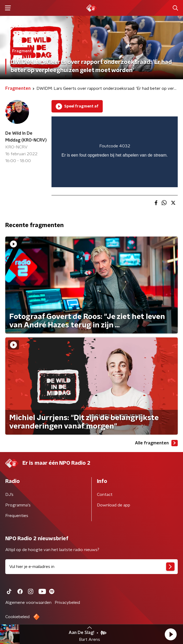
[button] (171, 634)
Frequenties (17, 516)
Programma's (18, 505)
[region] (115, 152)
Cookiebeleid (17, 617)
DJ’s (9, 495)
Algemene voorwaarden (28, 603)
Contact (105, 495)
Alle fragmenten (156, 443)
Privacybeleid (67, 603)
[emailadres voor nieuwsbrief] (91, 567)
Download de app (114, 505)
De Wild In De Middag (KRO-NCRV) (26, 137)
